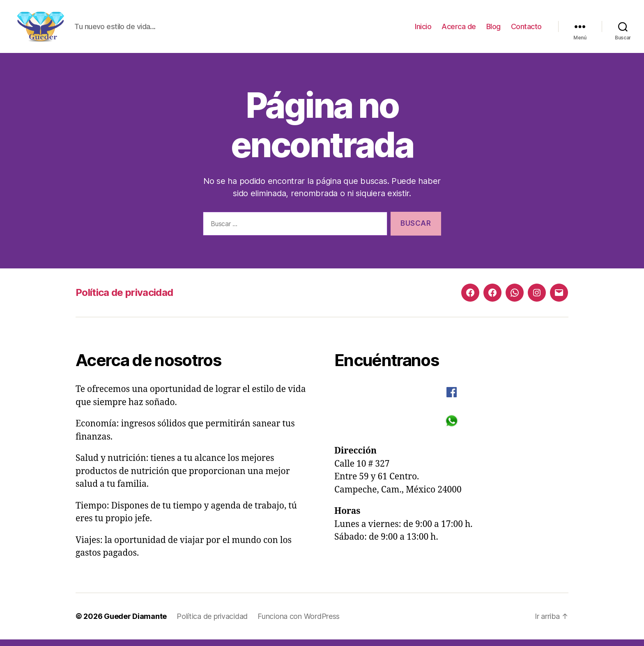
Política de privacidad (124, 299)
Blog (493, 30)
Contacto (526, 30)
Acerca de (459, 30)
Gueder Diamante (135, 623)
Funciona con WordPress (299, 623)
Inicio (423, 30)
